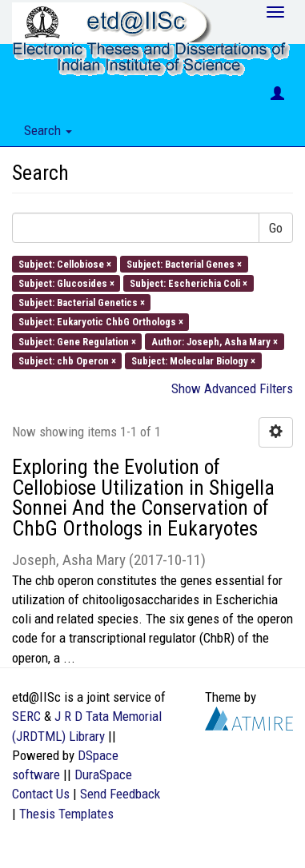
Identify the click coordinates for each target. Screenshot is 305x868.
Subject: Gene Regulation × (77, 341)
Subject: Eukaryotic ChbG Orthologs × (101, 322)
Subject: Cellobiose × (65, 263)
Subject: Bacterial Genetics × (82, 303)
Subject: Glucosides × (66, 283)
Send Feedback (120, 794)
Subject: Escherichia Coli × (189, 283)
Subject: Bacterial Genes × (184, 263)
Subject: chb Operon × (67, 360)
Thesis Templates (66, 814)
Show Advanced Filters (232, 388)
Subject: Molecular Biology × (193, 360)
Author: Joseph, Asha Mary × (215, 341)
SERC (26, 716)
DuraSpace (103, 774)
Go (276, 228)
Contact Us (41, 794)
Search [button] (48, 130)
